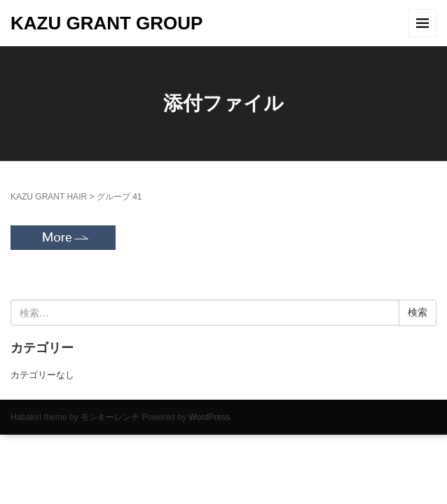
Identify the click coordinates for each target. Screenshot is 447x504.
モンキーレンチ (110, 417)
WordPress (209, 417)
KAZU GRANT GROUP (106, 23)
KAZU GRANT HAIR (49, 197)
